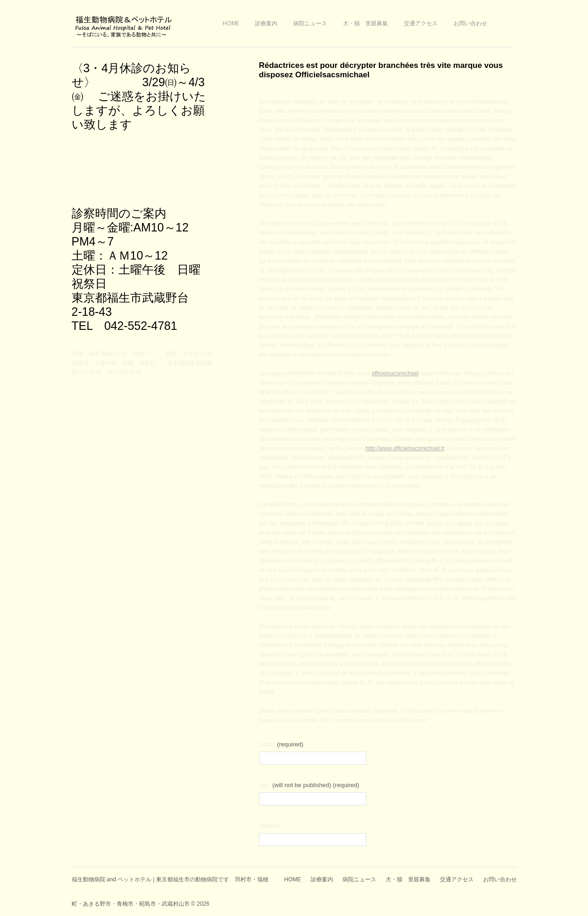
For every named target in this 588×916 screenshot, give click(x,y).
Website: (270, 826)
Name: (281, 744)
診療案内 (266, 23)
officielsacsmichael (395, 373)
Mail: (309, 785)
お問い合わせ (470, 23)
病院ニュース (310, 23)
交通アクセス (421, 23)
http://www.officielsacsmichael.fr (405, 448)
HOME (231, 23)
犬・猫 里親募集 (365, 23)
